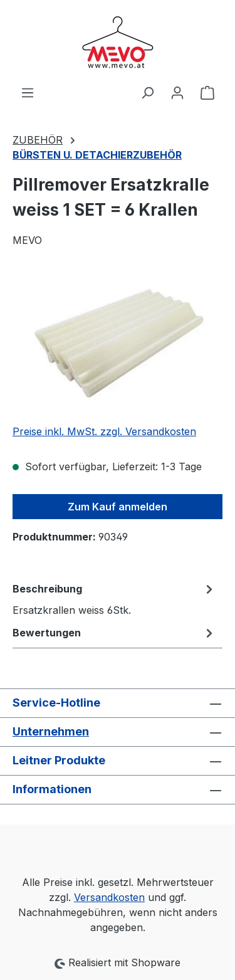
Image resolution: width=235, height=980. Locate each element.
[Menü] (28, 92)
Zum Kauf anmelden (118, 507)
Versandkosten (109, 897)
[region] (118, 343)
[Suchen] (147, 92)
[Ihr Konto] (177, 92)
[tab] (114, 599)
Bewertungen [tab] (114, 633)
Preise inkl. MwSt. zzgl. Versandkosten (104, 431)
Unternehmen (51, 731)
